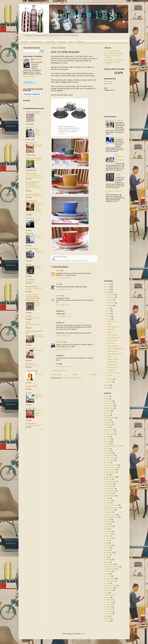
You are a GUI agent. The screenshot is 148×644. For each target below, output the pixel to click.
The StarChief (30, 280)
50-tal (108, 396)
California (109, 422)
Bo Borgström (110, 418)
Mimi (58, 284)
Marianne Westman (112, 517)
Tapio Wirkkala (110, 569)
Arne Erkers (109, 403)
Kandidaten (109, 486)
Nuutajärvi (109, 527)
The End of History (32, 371)
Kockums (109, 500)
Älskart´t (38, 114)
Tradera (108, 576)
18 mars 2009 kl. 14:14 (63, 336)
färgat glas (109, 590)
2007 (108, 388)
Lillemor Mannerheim (112, 508)
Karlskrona (109, 493)
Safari (108, 555)
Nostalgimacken (31, 143)
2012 (108, 284)
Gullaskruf (109, 453)
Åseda (108, 621)
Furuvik (110, 376)
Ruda (107, 550)
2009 (108, 292)
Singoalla (109, 560)
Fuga (107, 437)
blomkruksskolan (111, 586)
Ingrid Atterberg (111, 477)
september (111, 303)
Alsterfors (109, 401)
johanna (59, 296)
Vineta (108, 583)
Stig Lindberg (110, 564)
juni (109, 311)
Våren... (110, 324)
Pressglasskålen (113, 362)
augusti (110, 305)
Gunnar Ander (110, 456)
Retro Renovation (31, 174)
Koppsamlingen (37, 42)
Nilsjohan (109, 522)
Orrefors (108, 531)
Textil (107, 574)
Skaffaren (29, 264)
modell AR (109, 600)
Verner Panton (110, 581)
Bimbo (108, 413)
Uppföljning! (111, 370)
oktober (110, 300)
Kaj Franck (109, 484)
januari (110, 382)
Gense (108, 451)
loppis (108, 597)
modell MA (109, 612)
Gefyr (107, 448)
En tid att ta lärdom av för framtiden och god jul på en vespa (33, 187)
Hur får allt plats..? (113, 335)
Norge (108, 524)
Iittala (107, 474)
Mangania (109, 512)
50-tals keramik (31, 348)
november (111, 297)
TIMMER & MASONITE (33, 112)
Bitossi (108, 415)
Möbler (108, 519)
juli (109, 308)
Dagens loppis (112, 365)
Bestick (108, 411)
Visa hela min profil (29, 77)
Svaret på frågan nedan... (115, 354)
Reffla (108, 548)
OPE (107, 529)
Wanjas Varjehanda (32, 286)
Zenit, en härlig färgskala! (115, 348)
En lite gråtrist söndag (114, 338)
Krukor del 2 (111, 321)
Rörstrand (62, 42)
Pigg (107, 541)
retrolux (28, 323)
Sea (107, 557)
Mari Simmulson (111, 515)
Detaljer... (110, 332)
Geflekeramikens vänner (113, 446)
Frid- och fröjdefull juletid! (38, 304)
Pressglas (109, 545)
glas (107, 593)
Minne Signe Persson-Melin (34, 196)
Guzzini (108, 463)
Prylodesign (30, 233)
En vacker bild (30, 281)
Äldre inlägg (93, 375)
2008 (108, 385)
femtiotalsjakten (31, 424)
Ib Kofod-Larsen (111, 472)
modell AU (81, 261)
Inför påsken (111, 343)
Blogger (83, 634)
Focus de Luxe (110, 432)
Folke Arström (110, 434)
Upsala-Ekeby (110, 578)
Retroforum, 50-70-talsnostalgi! (115, 60)
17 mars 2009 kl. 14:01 (63, 316)
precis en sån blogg (32, 194)
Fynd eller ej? (30, 364)
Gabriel (108, 441)
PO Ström (118, 138)
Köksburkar (80, 42)
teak (107, 616)
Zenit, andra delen (113, 346)
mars (110, 319)
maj (109, 314)
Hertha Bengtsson (111, 467)
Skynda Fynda (30, 218)
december (111, 295)
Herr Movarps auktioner (113, 51)
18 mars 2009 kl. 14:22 (63, 367)
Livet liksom (39, 160)
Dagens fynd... (112, 330)
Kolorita (108, 503)
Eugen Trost (110, 430)
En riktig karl (39, 350)
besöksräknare (109, 82)
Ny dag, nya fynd (113, 359)
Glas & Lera (29, 127)
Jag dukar (109, 479)
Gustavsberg (50, 42)
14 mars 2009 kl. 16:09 (63, 278)
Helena (58, 271)
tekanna (108, 619)
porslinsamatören (31, 201)
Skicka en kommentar (60, 371)
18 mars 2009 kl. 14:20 (63, 349)
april (109, 316)
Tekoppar (109, 571)
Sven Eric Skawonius (112, 567)
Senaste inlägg (56, 375)
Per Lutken (109, 538)
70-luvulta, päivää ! (32, 249)
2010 (108, 290)
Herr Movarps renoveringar (114, 53)
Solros (108, 562)
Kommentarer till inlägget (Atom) (72, 378)
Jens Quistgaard (111, 482)
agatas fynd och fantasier (34, 158)
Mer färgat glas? (113, 368)
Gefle (71, 42)
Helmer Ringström (66, 261)
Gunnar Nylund (110, 458)
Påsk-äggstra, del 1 (113, 327)
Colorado (109, 425)
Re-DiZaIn (29, 393)
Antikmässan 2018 (31, 366)
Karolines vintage (31, 386)
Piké (107, 543)
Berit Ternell (109, 408)
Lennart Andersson (112, 505)
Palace (108, 536)
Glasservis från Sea (114, 373)
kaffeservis (74, 261)
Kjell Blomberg (110, 496)
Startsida (24, 42)
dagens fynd (110, 588)
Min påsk (28, 388)
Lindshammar (110, 510)
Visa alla (42, 430)
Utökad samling (112, 351)
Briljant (108, 420)
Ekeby (108, 427)
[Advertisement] (113, 241)
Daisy (109, 357)
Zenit (86, 261)
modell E (109, 607)
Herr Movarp (60, 342)
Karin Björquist (110, 489)
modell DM (109, 605)
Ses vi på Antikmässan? (33, 425)
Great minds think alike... (33, 318)
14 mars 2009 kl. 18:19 (63, 305)
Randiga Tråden (31, 408)
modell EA (109, 609)
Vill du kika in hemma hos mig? (39, 396)
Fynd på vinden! (118, 175)
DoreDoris (29, 316)
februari (110, 379)
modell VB (109, 614)
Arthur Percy (110, 406)
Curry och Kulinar (113, 340)
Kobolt (108, 498)
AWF (107, 399)
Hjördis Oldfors (110, 470)
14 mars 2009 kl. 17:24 (63, 289)
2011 (108, 287)
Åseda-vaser (119, 120)
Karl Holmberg (110, 491)
